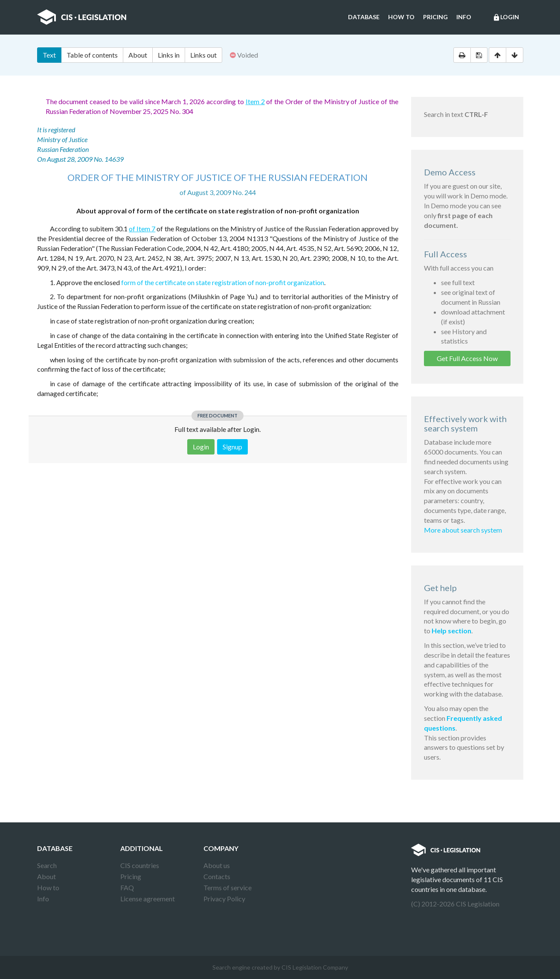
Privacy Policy (224, 899)
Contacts (217, 876)
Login (506, 17)
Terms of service (228, 887)
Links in (169, 55)
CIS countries (140, 865)
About (138, 55)
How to (401, 17)
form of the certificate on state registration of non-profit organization (223, 282)
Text (49, 55)
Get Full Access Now (467, 358)
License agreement (148, 899)
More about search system (463, 530)
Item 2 (255, 101)
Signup (232, 447)
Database (364, 17)
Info (464, 17)
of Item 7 (142, 229)
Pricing (435, 17)
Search (47, 865)
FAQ (127, 887)
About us (217, 865)
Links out (203, 55)
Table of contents (92, 55)
